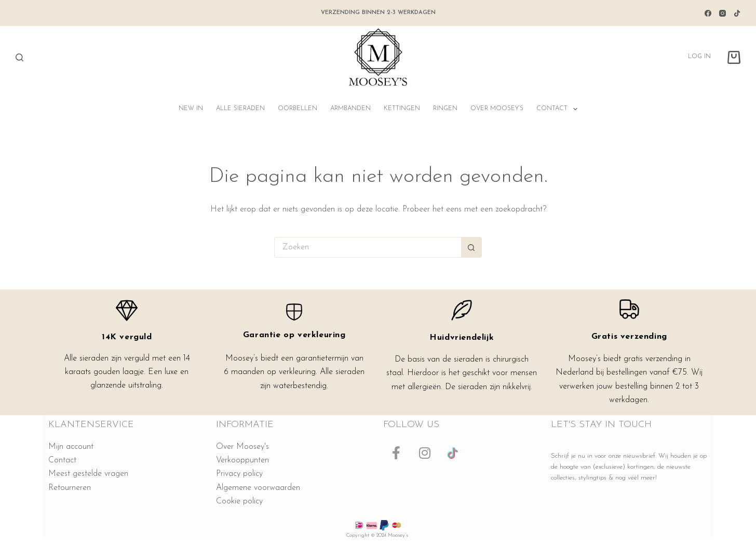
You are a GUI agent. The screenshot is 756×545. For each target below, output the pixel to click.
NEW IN (191, 109)
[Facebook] (708, 13)
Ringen (445, 109)
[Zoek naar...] (368, 247)
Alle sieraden (240, 109)
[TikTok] (737, 13)
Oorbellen (298, 109)
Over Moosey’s (497, 109)
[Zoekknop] (471, 247)
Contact (559, 109)
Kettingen (402, 109)
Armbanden (350, 109)
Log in (699, 57)
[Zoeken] (19, 57)
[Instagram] (723, 13)
